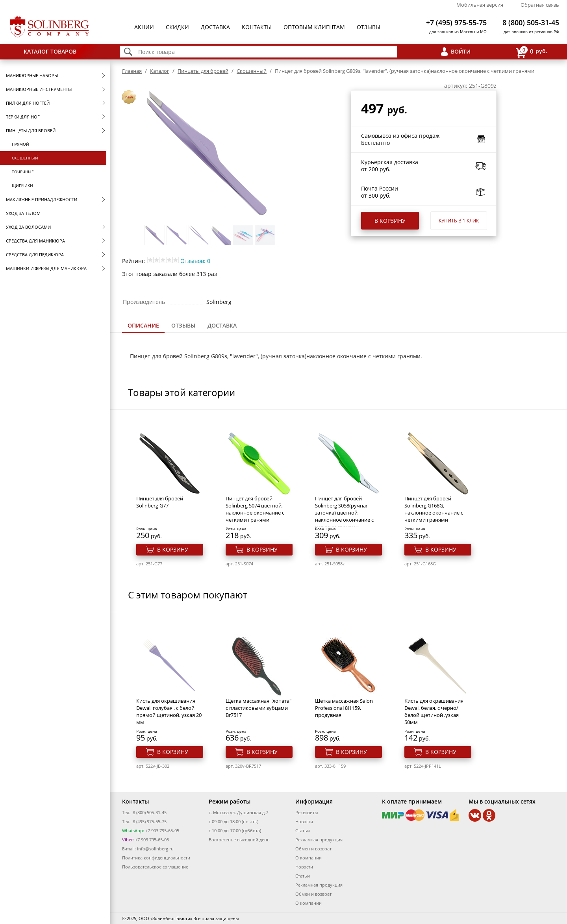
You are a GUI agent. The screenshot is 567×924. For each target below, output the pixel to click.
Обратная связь (540, 5)
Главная (132, 71)
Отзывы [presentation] (183, 325)
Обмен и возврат (313, 849)
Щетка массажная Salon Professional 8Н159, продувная (344, 708)
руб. (532, 52)
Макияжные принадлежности (42, 199)
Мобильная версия (480, 5)
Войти (461, 51)
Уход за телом (23, 213)
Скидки (177, 27)
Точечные (23, 172)
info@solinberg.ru (155, 849)
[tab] (143, 326)
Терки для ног (23, 117)
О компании (309, 858)
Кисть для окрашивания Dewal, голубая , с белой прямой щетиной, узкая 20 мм (169, 711)
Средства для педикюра (35, 255)
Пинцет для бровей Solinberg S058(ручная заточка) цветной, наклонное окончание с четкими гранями (344, 513)
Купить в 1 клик (459, 221)
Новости (304, 821)
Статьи (303, 830)
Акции (144, 27)
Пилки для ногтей (28, 103)
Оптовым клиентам (314, 27)
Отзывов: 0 (195, 261)
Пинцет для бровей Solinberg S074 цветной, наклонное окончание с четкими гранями (255, 509)
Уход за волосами (28, 227)
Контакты (257, 27)
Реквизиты (307, 812)
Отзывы (369, 27)
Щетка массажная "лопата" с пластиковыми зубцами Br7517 (258, 708)
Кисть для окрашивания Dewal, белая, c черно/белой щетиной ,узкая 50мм (434, 711)
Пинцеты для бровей (31, 131)
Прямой (20, 144)
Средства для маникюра (35, 241)
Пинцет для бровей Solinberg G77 (160, 502)
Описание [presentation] (143, 325)
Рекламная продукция (319, 840)
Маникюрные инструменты (39, 89)
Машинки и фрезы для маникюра (46, 268)
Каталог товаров (50, 51)
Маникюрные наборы (32, 75)
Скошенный (25, 158)
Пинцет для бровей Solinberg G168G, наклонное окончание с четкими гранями (434, 509)
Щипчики (22, 185)
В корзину (390, 221)
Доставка (215, 27)
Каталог (160, 71)
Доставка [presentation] (222, 325)
